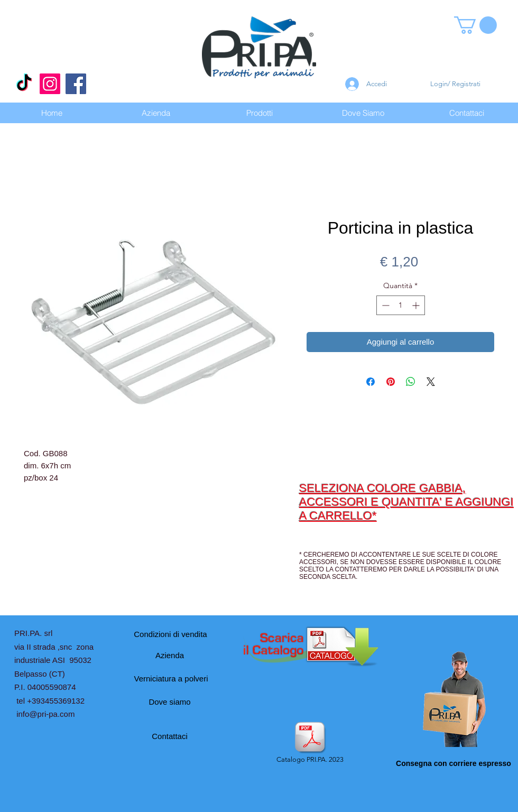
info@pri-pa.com (45, 714)
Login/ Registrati (455, 84)
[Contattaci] (170, 736)
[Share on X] (431, 382)
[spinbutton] (401, 305)
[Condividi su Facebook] (371, 382)
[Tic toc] (24, 84)
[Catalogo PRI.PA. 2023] (310, 743)
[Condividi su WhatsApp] (411, 382)
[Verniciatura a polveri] (171, 678)
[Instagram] (50, 84)
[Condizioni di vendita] (170, 634)
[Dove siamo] (170, 702)
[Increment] (417, 305)
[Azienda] (170, 655)
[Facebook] (76, 84)
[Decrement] (385, 305)
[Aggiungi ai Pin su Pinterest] (391, 382)
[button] (475, 25)
